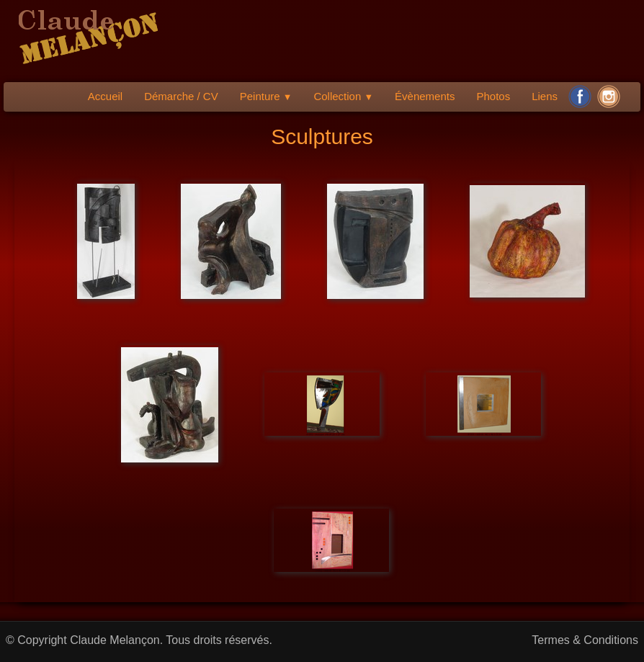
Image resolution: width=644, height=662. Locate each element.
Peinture (266, 96)
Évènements (425, 96)
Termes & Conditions (585, 640)
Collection (343, 96)
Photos (493, 96)
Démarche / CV (181, 96)
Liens (545, 96)
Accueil (105, 96)
